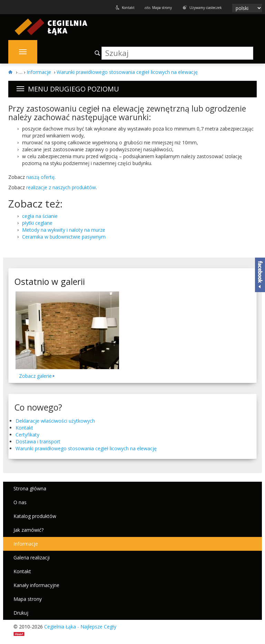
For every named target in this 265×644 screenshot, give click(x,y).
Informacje (26, 544)
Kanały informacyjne (36, 585)
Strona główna (30, 488)
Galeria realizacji (32, 558)
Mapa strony (162, 8)
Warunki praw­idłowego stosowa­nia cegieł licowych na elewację (86, 448)
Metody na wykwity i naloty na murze (64, 230)
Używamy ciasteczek (206, 8)
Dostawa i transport (38, 441)
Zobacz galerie (35, 376)
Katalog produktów (35, 516)
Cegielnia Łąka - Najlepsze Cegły (80, 627)
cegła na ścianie (40, 216)
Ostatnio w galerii (50, 281)
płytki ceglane (37, 223)
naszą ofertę (40, 177)
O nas (20, 502)
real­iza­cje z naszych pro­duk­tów (61, 187)
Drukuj (21, 613)
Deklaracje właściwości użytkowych (55, 421)
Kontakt (128, 8)
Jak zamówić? (28, 530)
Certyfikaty (27, 435)
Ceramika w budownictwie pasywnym (64, 237)
